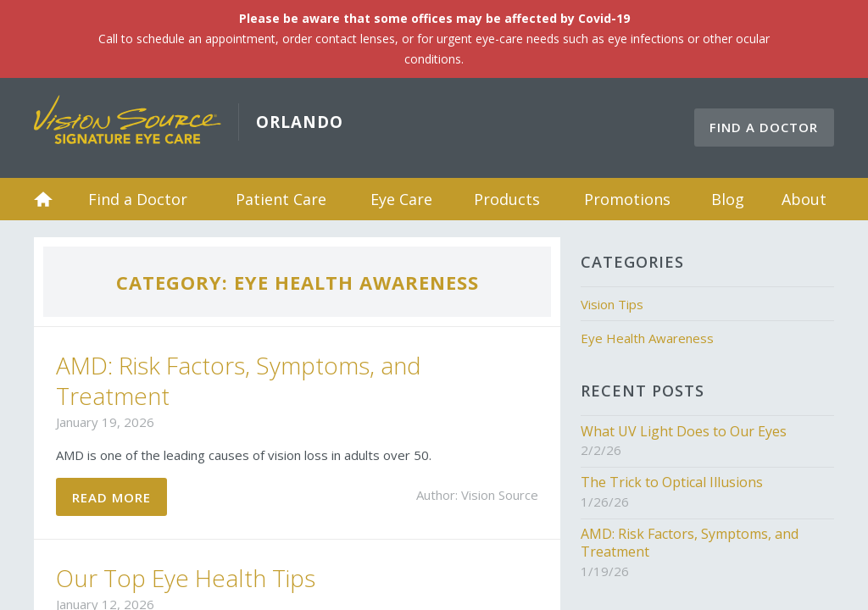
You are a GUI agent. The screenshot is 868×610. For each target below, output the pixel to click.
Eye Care (401, 199)
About (804, 199)
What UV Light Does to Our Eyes (684, 431)
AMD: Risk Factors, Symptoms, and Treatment (239, 380)
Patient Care (281, 199)
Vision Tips (612, 304)
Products (507, 199)
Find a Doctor (764, 127)
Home (43, 199)
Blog (728, 199)
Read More (111, 497)
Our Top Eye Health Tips (186, 578)
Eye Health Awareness (647, 338)
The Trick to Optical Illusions (672, 482)
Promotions (627, 199)
